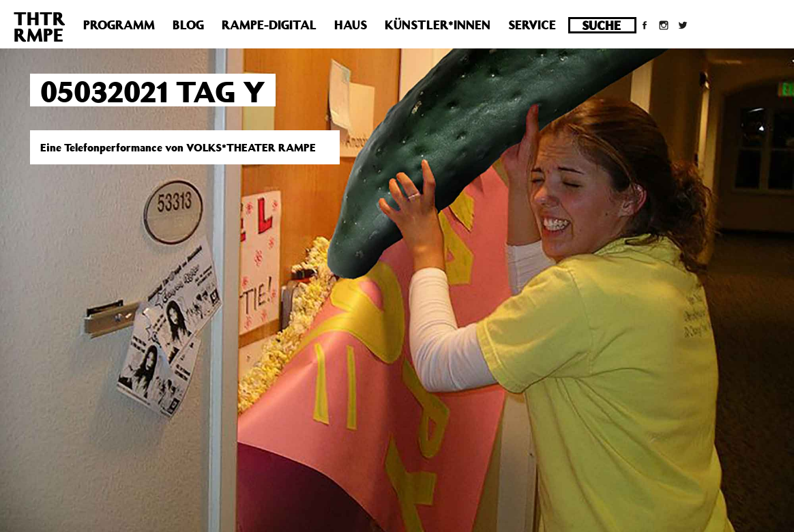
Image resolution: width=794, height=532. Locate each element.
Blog (188, 25)
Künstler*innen (438, 25)
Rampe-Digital (269, 25)
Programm (119, 25)
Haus (351, 25)
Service (532, 25)
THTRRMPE (40, 26)
